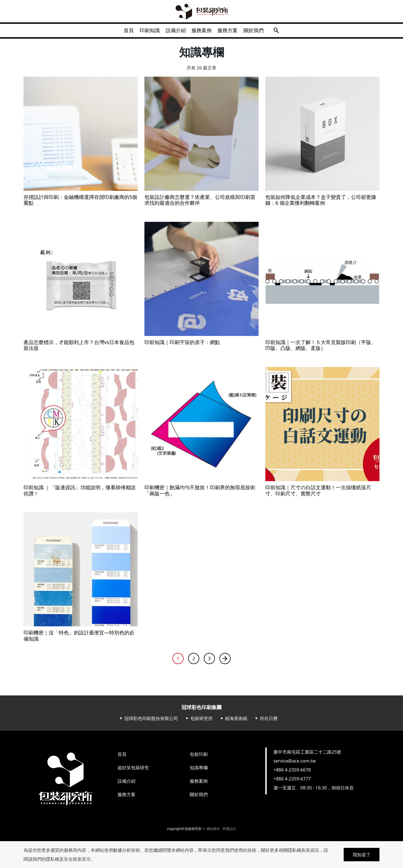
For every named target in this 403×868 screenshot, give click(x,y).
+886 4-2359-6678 (292, 773)
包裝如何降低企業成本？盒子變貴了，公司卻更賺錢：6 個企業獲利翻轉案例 (321, 203)
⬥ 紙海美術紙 (233, 721)
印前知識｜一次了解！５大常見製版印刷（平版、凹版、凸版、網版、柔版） (321, 348)
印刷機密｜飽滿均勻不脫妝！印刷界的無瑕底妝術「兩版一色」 (200, 494)
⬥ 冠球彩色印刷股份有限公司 (148, 721)
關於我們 (261, 32)
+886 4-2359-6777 (292, 782)
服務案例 (203, 32)
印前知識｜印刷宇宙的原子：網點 (182, 345)
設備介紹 (174, 32)
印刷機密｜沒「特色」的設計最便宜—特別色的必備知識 (79, 639)
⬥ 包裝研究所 (199, 721)
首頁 (121, 32)
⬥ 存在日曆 (266, 721)
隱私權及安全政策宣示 (68, 859)
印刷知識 (145, 32)
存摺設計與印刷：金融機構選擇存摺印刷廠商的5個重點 (80, 203)
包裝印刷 (199, 757)
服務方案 (232, 32)
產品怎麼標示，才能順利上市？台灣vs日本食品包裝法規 (79, 348)
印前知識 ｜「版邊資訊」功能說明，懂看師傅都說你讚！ (80, 494)
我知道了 (362, 855)
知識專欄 (199, 771)
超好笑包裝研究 (133, 771)
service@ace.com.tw (295, 764)
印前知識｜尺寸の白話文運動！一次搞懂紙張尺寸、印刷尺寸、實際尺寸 (318, 494)
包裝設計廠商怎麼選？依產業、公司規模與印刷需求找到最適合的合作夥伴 (200, 203)
